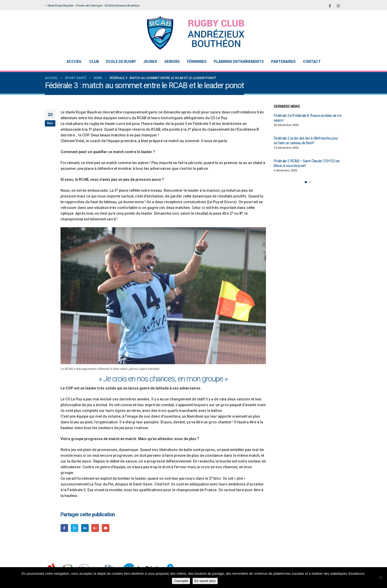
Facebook (64, 528)
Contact (312, 62)
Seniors (172, 62)
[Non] (380, 578)
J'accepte (181, 581)
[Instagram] (338, 6)
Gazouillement (75, 528)
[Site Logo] (190, 33)
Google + (95, 528)
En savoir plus (205, 581)
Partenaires (283, 62)
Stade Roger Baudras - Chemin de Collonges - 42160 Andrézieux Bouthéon (92, 6)
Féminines (197, 62)
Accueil (74, 62)
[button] (306, 182)
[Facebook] (330, 6)
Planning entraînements (239, 62)
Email (106, 528)
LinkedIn (85, 528)
